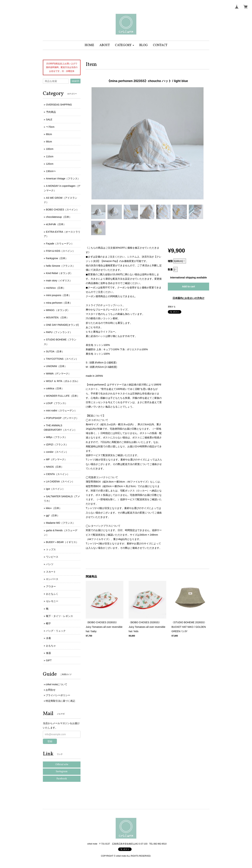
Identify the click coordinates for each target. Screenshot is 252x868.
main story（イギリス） (59, 281)
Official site (62, 765)
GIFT (49, 660)
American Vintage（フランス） (63, 179)
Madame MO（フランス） (60, 523)
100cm (50, 149)
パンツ (50, 564)
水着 (48, 638)
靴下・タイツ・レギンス (59, 616)
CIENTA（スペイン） (58, 474)
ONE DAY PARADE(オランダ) (62, 325)
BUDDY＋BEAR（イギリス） (62, 542)
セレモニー (52, 601)
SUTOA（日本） (55, 351)
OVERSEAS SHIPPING (59, 105)
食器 (48, 653)
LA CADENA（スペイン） (60, 481)
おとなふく (52, 594)
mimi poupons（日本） (59, 295)
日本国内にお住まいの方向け (188, 298)
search (75, 81)
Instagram (62, 772)
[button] (125, 45)
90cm (49, 142)
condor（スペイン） (57, 452)
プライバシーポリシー (58, 695)
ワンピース (52, 557)
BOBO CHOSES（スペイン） (62, 210)
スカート (51, 572)
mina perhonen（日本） (59, 303)
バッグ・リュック (56, 631)
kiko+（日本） (54, 508)
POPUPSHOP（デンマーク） (62, 418)
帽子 (48, 623)
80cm (49, 134)
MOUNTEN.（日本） (57, 317)
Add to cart (188, 286)
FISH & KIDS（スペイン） (61, 251)
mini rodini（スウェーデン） (61, 411)
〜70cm (50, 127)
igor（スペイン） (55, 489)
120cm (50, 164)
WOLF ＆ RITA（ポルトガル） (63, 381)
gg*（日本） (53, 515)
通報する (172, 307)
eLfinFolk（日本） (56, 224)
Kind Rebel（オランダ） (59, 273)
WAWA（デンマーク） (58, 374)
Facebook (62, 779)
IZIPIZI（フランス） (57, 445)
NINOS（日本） (55, 467)
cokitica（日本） (55, 388)
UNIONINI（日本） (56, 366)
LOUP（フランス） (57, 403)
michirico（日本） (56, 288)
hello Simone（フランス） (60, 266)
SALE (49, 119)
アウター (51, 586)
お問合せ (51, 690)
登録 (50, 741)
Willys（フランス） (57, 437)
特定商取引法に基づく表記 (60, 701)
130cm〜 (51, 171)
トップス (51, 549)
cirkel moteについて (57, 684)
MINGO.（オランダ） (58, 310)
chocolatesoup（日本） (59, 217)
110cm (50, 156)
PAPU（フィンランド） (59, 332)
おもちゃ (51, 646)
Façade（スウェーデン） (60, 244)
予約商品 (51, 112)
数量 (170, 269)
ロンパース (52, 579)
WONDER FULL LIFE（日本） (63, 396)
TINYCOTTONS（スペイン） (62, 359)
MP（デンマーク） (56, 459)
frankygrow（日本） (57, 258)
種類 (170, 261)
